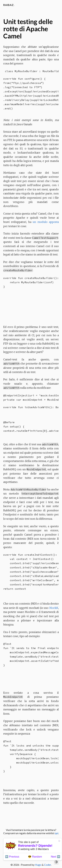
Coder (47, 865)
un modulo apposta (46, 222)
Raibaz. (9, 5)
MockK (54, 608)
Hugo (38, 865)
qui (57, 833)
